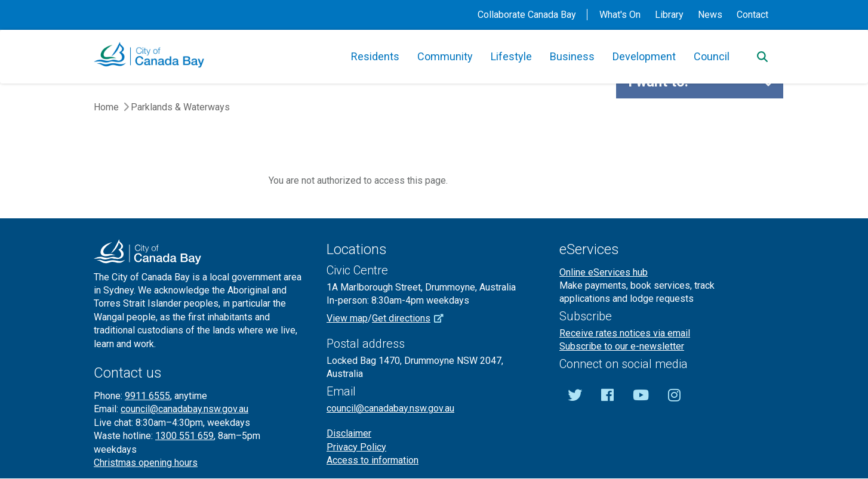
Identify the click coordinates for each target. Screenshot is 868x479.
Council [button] (712, 56)
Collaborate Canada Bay (527, 15)
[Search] (762, 57)
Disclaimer (349, 433)
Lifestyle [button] (511, 56)
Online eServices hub (604, 272)
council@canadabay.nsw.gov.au (184, 409)
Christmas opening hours (146, 463)
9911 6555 (147, 396)
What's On (620, 15)
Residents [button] (375, 56)
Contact (752, 15)
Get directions (412, 318)
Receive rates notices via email (625, 333)
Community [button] (445, 56)
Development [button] (644, 56)
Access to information (373, 460)
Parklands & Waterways (180, 107)
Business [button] (572, 56)
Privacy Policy (356, 447)
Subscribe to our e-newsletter (622, 346)
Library (669, 15)
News (710, 15)
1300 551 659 (184, 436)
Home (106, 107)
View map (347, 318)
